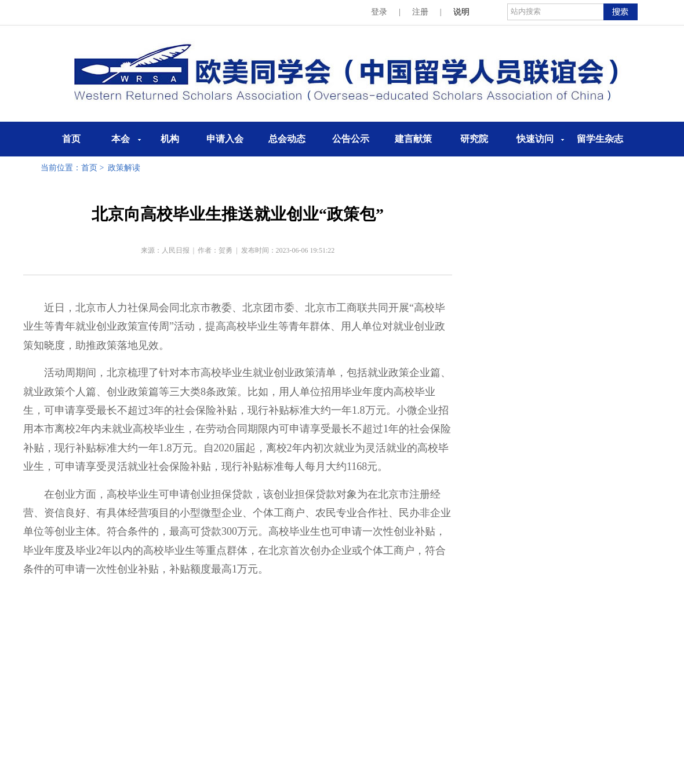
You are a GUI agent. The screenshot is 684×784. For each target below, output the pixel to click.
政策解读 (124, 168)
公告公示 (351, 139)
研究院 (474, 139)
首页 (71, 139)
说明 (461, 12)
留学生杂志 (600, 139)
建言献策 (413, 139)
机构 (170, 139)
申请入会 (225, 139)
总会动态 (287, 139)
